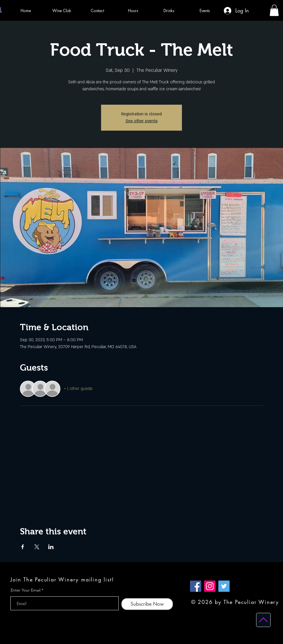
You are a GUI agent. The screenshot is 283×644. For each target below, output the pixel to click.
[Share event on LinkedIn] (51, 547)
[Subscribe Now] (147, 604)
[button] (274, 10)
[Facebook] (196, 586)
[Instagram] (210, 586)
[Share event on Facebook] (23, 547)
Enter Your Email (26, 590)
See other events (142, 121)
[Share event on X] (37, 547)
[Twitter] (224, 586)
